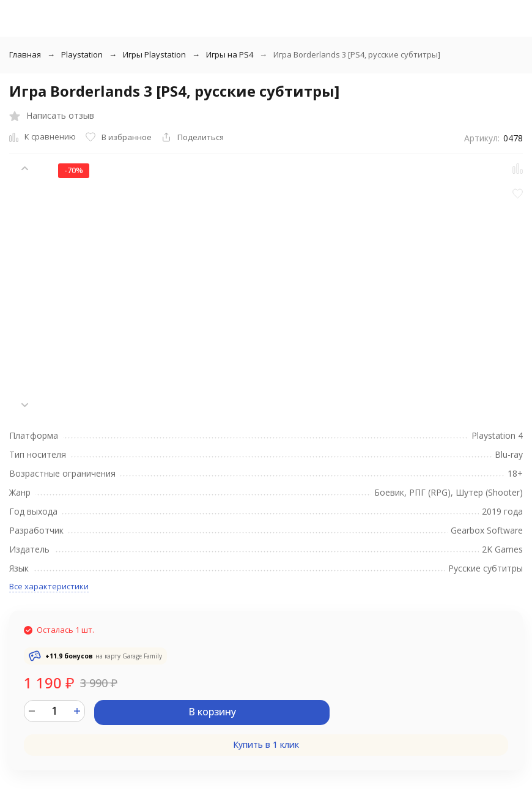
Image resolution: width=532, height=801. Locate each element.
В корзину (212, 712)
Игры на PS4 (230, 54)
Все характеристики (49, 586)
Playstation (82, 54)
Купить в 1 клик (266, 744)
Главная (25, 54)
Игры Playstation (154, 54)
